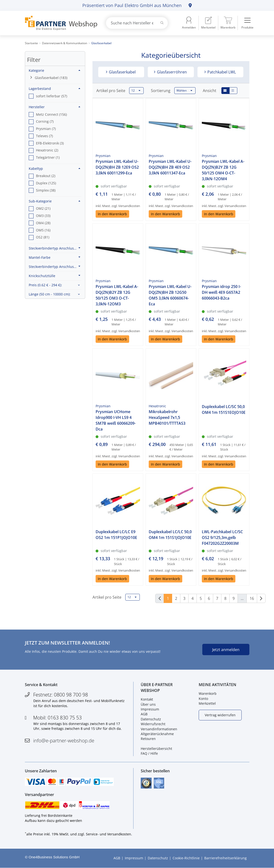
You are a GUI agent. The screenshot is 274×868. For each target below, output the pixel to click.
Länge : (50, 294)
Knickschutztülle (55, 276)
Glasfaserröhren (171, 72)
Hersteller (55, 107)
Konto (203, 699)
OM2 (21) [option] (43, 208)
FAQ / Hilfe (149, 754)
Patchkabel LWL (221, 72)
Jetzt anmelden (226, 650)
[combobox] (137, 23)
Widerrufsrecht (153, 724)
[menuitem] (208, 23)
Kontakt (147, 699)
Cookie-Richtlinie (186, 858)
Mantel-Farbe (55, 257)
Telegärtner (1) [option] (48, 157)
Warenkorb (208, 694)
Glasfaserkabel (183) (51, 78)
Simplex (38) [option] (46, 190)
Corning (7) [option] (45, 121)
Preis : (45, 285)
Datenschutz (151, 719)
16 (252, 598)
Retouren (148, 739)
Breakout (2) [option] (46, 176)
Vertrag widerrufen (220, 715)
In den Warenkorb (112, 214)
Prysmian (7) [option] (46, 129)
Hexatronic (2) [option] (47, 150)
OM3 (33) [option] (43, 216)
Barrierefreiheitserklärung (225, 858)
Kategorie (55, 70)
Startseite (31, 43)
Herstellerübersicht (156, 749)
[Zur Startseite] (60, 23)
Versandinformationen (159, 729)
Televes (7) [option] (44, 136)
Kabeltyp (55, 169)
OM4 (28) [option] (43, 223)
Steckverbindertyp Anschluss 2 (55, 266)
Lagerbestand (55, 89)
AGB (144, 714)
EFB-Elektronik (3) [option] (50, 143)
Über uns (148, 704)
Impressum (150, 709)
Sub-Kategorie (55, 201)
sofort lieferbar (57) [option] (52, 96)
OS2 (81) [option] (43, 237)
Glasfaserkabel (122, 72)
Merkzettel (207, 703)
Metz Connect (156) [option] (51, 114)
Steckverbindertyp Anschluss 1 (55, 248)
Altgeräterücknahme (157, 734)
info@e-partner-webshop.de (64, 741)
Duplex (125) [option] (46, 183)
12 (136, 91)
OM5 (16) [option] (43, 230)
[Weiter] (261, 598)
